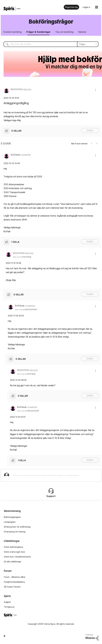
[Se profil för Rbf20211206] (17, 89)
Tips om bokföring (64, 32)
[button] (96, 90)
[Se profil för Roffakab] (15, 155)
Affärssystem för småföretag (17, 527)
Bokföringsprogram (12, 517)
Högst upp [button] (4, 636)
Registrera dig (71, 7)
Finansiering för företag (15, 532)
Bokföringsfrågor (51, 21)
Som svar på (22, 257)
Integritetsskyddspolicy (14, 582)
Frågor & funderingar (38, 32)
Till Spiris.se (9, 607)
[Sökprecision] (88, 44)
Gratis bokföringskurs (13, 547)
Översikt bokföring (12, 32)
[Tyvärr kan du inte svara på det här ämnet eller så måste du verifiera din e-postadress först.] (55, 475)
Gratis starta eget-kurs (14, 552)
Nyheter (82, 32)
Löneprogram (10, 522)
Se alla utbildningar (12, 562)
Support (7, 602)
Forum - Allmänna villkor (15, 577)
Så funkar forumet (12, 587)
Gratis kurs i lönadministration (17, 557)
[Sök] (51, 44)
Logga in (86, 7)
